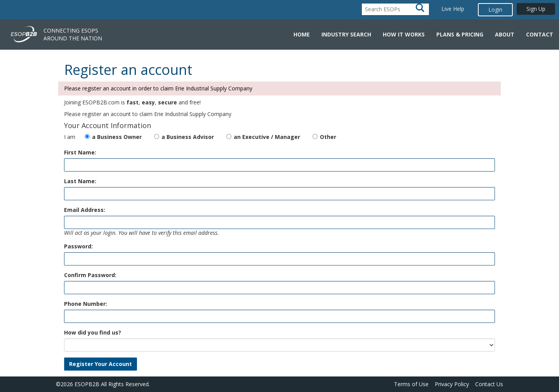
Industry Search (346, 34)
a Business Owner (117, 137)
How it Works (404, 34)
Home (302, 34)
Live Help (453, 9)
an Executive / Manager (267, 137)
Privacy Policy (452, 384)
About (505, 34)
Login (495, 10)
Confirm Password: (90, 275)
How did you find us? (93, 332)
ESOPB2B (87, 384)
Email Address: (85, 210)
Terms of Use (411, 384)
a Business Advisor (188, 137)
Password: (78, 246)
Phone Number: (86, 304)
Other (328, 137)
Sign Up (536, 9)
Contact (540, 34)
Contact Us (489, 384)
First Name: (80, 152)
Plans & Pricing (460, 34)
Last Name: (80, 181)
